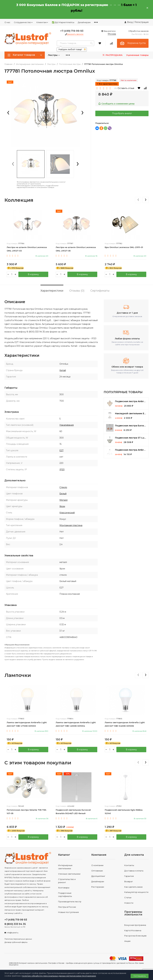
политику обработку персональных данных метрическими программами (59, 976)
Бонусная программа (135, 925)
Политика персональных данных (18, 939)
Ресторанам (98, 887)
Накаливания (67, 425)
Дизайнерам (84, 22)
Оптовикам (97, 871)
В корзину (33, 274)
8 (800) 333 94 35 (15, 924)
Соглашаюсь (140, 976)
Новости (129, 903)
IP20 (62, 469)
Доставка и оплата (134, 871)
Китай (63, 370)
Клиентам (42, 22)
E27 (61, 450)
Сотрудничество (23, 22)
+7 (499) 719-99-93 (72, 31)
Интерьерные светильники (30, 64)
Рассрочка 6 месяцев (135, 936)
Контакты (129, 865)
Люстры (54, 55)
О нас (7, 22)
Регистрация (142, 22)
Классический (67, 513)
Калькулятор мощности (136, 892)
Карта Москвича (133, 930)
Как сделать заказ (133, 887)
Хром (62, 506)
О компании (97, 865)
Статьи (128, 898)
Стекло (63, 487)
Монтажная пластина (71, 525)
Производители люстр (70, 902)
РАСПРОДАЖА (112, 55)
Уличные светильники (69, 874)
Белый (63, 494)
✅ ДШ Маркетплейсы (63, 22)
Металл (64, 500)
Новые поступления (68, 912)
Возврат (129, 881)
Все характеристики (107, 84)
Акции (127, 941)
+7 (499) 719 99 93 (16, 920)
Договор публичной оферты (16, 942)
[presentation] (8, 113)
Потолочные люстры (70, 64)
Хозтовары (64, 888)
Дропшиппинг (98, 876)
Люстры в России (67, 907)
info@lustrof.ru (13, 933)
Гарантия (129, 876)
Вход (130, 22)
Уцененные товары (137, 55)
